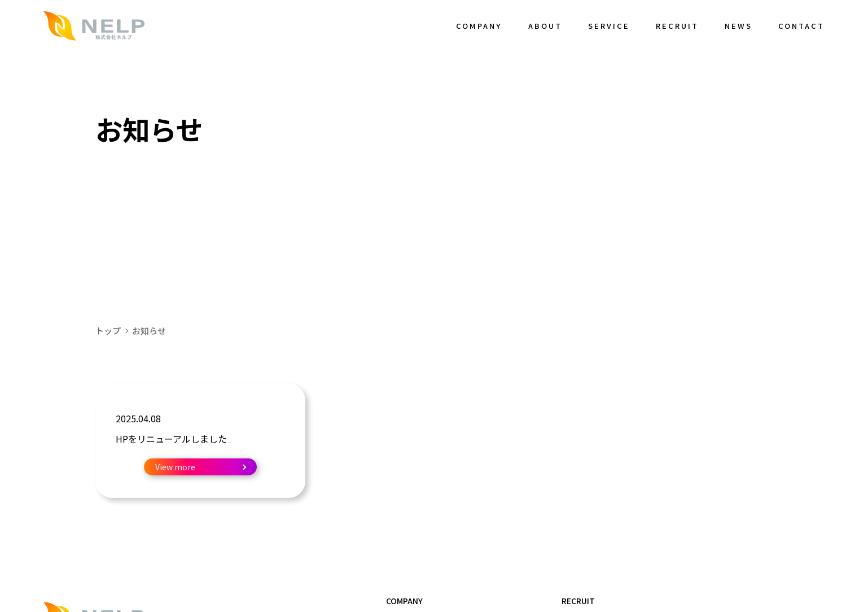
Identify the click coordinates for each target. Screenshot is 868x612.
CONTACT (801, 26)
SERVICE (609, 26)
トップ (108, 331)
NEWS (738, 26)
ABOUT (545, 26)
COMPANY (479, 26)
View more (175, 467)
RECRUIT (677, 26)
